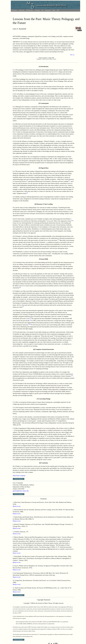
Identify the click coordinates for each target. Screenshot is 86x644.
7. (13, 556)
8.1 (14, 466)
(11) (72, 376)
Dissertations (48, 10)
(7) (23, 307)
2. (13, 510)
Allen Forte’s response (19, 476)
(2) (69, 181)
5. (13, 532)
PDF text (72, 55)
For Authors (37, 10)
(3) (27, 193)
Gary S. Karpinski (19, 29)
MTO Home (14, 10)
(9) (30, 320)
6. (13, 537)
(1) (27, 181)
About (54, 10)
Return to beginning (19, 479)
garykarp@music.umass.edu (21, 491)
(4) (73, 220)
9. (13, 573)
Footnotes (44, 499)
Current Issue (22, 10)
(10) (30, 324)
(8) (30, 318)
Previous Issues (29, 10)
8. (13, 566)
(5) (59, 240)
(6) (20, 287)
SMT (58, 10)
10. (14, 580)
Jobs (42, 10)
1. (13, 502)
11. (14, 588)
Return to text (17, 506)
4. (13, 524)
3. (13, 517)
